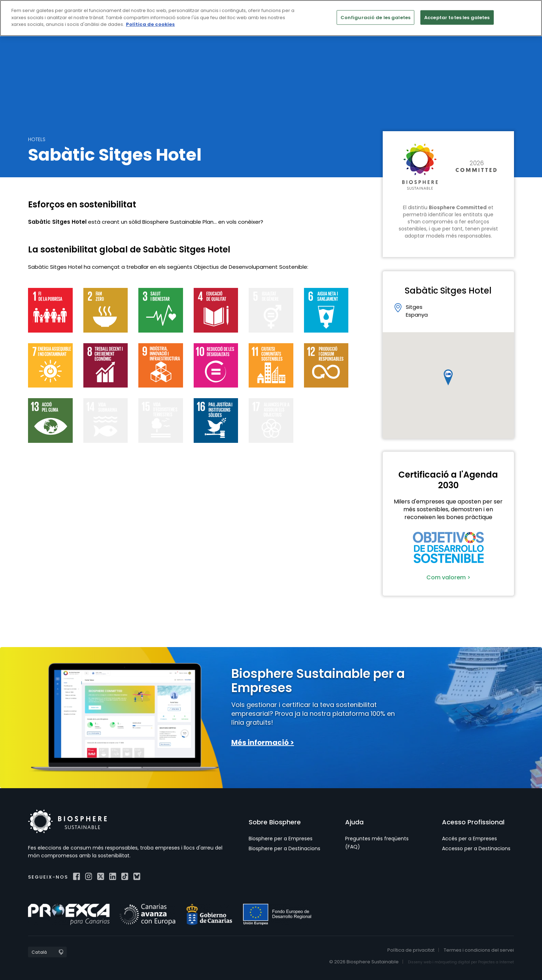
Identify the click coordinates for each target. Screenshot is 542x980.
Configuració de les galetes (376, 17)
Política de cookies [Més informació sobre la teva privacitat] (150, 24)
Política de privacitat (411, 950)
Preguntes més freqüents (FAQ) (377, 842)
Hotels (37, 139)
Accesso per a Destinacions (476, 848)
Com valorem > (448, 577)
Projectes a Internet (496, 962)
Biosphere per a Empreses (281, 839)
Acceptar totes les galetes (457, 17)
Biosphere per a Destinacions (284, 848)
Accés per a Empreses (469, 839)
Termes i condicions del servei (479, 950)
